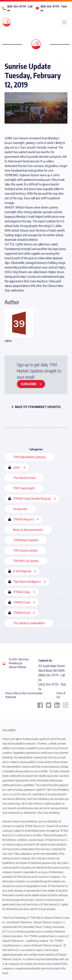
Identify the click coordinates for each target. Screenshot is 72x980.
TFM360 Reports (23, 519)
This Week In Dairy (24, 478)
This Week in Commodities (29, 623)
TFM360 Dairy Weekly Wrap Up (32, 499)
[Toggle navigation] (64, 22)
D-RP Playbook (22, 571)
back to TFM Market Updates (36, 407)
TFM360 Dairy (22, 592)
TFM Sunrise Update (25, 550)
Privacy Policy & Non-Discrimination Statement (24, 695)
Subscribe (29, 384)
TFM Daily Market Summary (29, 457)
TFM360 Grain (22, 602)
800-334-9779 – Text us (54, 8)
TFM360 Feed (22, 613)
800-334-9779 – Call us (20, 8)
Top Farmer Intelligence (27, 582)
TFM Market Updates (26, 540)
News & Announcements (28, 530)
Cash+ (17, 467)
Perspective (20, 509)
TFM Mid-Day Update (26, 561)
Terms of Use (61, 695)
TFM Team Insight (24, 488)
